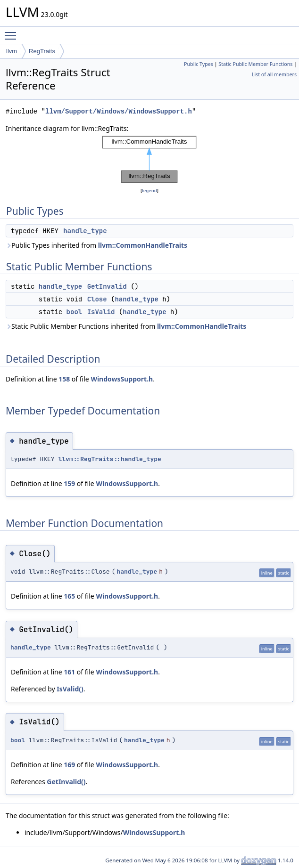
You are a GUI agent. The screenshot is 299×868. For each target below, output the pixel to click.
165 (69, 596)
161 (69, 672)
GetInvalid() (66, 782)
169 (69, 765)
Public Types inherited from (96, 245)
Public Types (199, 64)
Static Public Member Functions (255, 64)
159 (69, 483)
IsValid (101, 312)
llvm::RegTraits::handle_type (109, 459)
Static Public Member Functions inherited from (126, 326)
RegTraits (42, 51)
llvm (12, 51)
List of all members (274, 74)
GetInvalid (107, 286)
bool (75, 312)
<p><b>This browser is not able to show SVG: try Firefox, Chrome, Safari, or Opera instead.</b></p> (149, 160)
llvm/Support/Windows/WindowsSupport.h (119, 111)
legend (149, 191)
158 (64, 379)
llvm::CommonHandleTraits (143, 245)
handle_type (85, 231)
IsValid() (70, 689)
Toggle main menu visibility (13, 32)
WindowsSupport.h (122, 379)
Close (97, 299)
